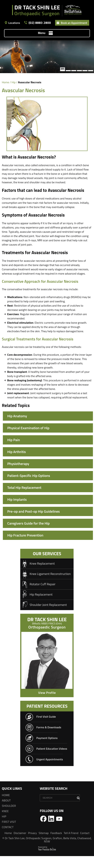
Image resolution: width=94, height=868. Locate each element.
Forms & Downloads (49, 739)
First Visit (9, 834)
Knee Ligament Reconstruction (50, 586)
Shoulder (9, 818)
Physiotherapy (18, 476)
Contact (8, 839)
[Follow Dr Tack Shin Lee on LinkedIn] (51, 831)
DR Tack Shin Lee (47, 632)
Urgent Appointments (50, 771)
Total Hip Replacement (24, 499)
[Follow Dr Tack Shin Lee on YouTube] (59, 831)
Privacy (33, 845)
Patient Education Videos (52, 761)
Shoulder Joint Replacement (48, 617)
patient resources (47, 718)
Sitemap (44, 845)
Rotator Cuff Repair (42, 596)
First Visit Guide (46, 728)
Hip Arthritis (17, 464)
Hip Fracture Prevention (25, 547)
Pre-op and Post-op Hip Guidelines (33, 523)
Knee (5, 823)
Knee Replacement (42, 575)
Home (6, 82)
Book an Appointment (74, 23)
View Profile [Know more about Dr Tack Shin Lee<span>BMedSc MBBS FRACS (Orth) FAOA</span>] (47, 705)
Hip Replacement (41, 606)
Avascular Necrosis (22, 452)
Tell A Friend (71, 845)
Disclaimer (20, 845)
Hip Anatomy (17, 416)
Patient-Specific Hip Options (29, 487)
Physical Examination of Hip (28, 428)
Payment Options (47, 750)
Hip (14, 82)
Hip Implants (17, 511)
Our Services (47, 565)
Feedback (56, 845)
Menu (46, 33)
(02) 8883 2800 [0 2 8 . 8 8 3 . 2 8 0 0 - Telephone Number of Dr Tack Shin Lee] (40, 23)
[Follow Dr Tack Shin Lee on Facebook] (43, 831)
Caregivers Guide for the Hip (29, 535)
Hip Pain (14, 440)
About (6, 812)
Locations (14, 23)
